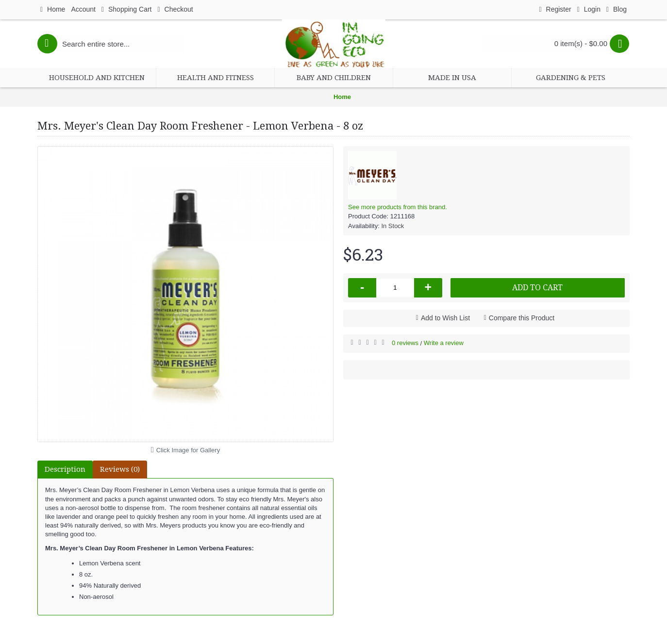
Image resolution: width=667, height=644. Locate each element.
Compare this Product (522, 318)
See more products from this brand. (398, 207)
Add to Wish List (445, 318)
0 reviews (405, 343)
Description (65, 469)
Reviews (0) (120, 469)
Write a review (444, 343)
